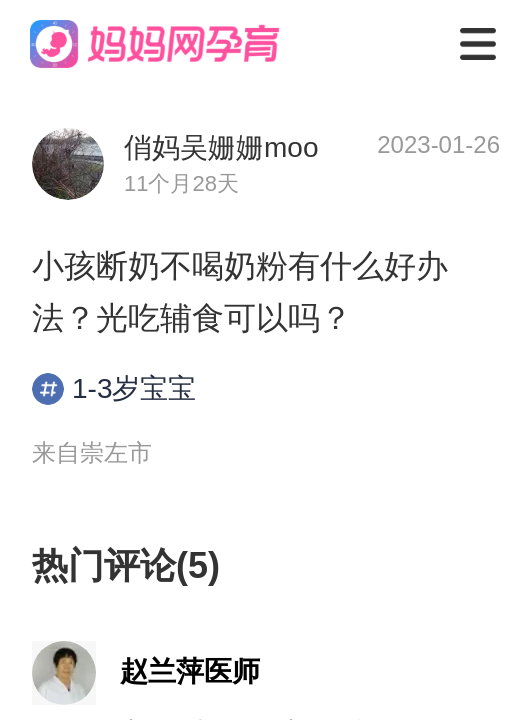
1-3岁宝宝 (114, 389)
